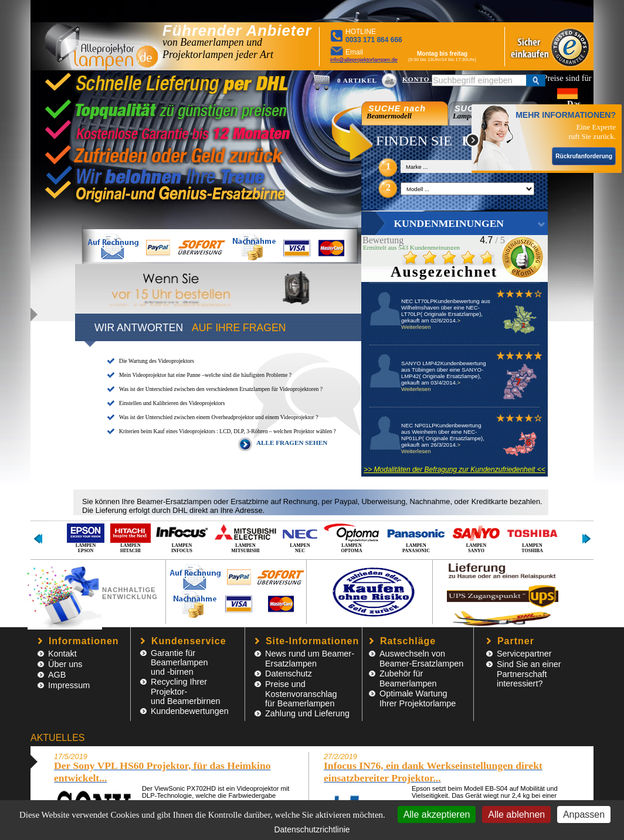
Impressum (69, 685)
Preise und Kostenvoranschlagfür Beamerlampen (301, 694)
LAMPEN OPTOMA (352, 538)
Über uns (65, 664)
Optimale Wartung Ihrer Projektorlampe (418, 698)
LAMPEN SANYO (476, 538)
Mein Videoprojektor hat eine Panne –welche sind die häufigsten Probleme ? (205, 375)
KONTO (417, 79)
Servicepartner (524, 654)
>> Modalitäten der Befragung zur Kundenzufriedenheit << (455, 470)
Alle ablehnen (516, 815)
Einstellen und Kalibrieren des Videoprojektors (172, 403)
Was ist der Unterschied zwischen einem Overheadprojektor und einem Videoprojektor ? (218, 417)
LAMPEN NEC (300, 538)
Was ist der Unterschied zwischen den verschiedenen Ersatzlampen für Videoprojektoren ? (221, 389)
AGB (57, 675)
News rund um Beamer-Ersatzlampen (310, 659)
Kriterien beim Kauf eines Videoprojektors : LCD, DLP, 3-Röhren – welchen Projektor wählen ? (228, 431)
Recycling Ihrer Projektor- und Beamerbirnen (185, 691)
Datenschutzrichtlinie (312, 829)
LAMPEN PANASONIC (416, 538)
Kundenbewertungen (190, 711)
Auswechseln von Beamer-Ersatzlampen (421, 659)
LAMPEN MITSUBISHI (245, 538)
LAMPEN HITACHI (130, 538)
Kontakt (62, 654)
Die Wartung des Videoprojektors (157, 361)
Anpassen (584, 815)
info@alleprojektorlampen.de (364, 60)
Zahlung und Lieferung (307, 713)
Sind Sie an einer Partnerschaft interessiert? (529, 674)
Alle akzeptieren (437, 815)
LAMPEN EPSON (86, 538)
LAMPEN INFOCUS (182, 538)
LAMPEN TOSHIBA (532, 538)
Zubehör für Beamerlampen (408, 679)
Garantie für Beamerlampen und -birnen (179, 662)
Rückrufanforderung (584, 156)
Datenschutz (289, 674)
